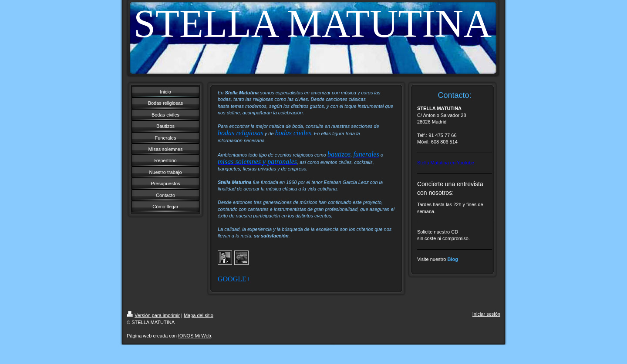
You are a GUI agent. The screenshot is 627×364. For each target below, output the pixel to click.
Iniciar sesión (486, 314)
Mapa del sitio (199, 315)
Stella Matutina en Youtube (446, 163)
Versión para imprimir (153, 315)
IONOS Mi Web (195, 336)
